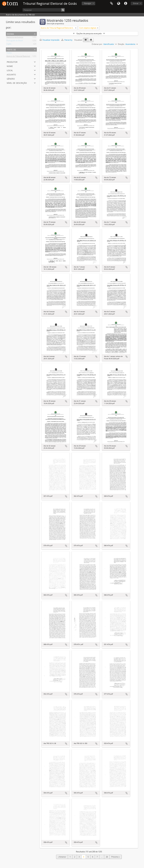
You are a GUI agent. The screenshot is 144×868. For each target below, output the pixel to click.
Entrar (136, 3)
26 (107, 857)
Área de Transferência (112, 4)
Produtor (12, 62)
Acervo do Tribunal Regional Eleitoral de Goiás (26, 57)
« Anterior (62, 857)
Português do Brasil (15, 41)
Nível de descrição (17, 83)
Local (10, 70)
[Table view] (91, 40)
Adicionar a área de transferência (66, 88)
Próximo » (116, 857)
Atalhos (126, 4)
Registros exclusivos (15, 38)
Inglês (9, 44)
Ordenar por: (97, 44)
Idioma (119, 4)
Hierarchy (67, 40)
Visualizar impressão (50, 40)
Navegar (88, 3)
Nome (10, 66)
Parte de (11, 49)
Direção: (121, 44)
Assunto (11, 74)
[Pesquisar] (44, 10)
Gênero (11, 78)
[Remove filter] (76, 28)
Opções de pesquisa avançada (89, 33)
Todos (9, 53)
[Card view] (86, 40)
